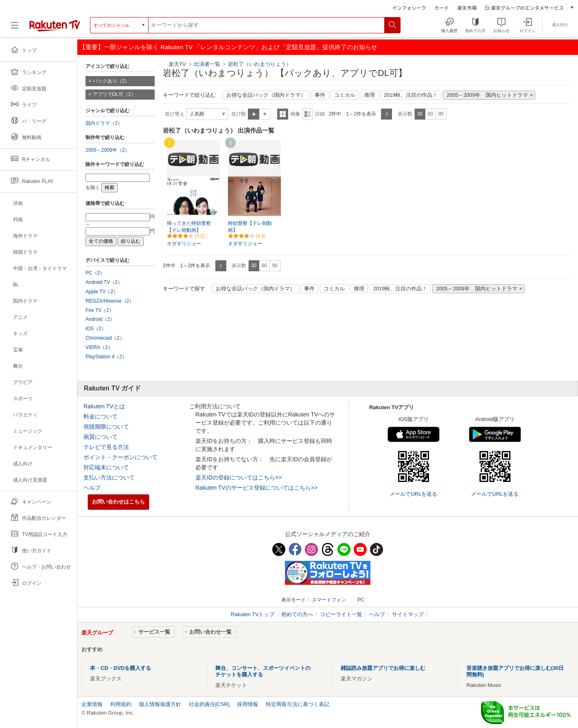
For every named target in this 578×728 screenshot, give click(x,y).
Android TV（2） (104, 282)
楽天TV (177, 64)
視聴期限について (106, 427)
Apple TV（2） (102, 292)
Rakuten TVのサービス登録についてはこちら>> (256, 488)
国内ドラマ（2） (104, 123)
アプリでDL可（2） (114, 94)
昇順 (254, 114)
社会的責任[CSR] (209, 704)
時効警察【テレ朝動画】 (250, 227)
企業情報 (92, 704)
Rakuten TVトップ (253, 614)
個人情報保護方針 (160, 704)
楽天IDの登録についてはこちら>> (239, 477)
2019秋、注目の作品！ (411, 95)
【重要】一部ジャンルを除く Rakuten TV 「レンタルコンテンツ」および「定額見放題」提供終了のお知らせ (228, 47)
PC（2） (95, 273)
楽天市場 (467, 8)
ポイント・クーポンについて (120, 457)
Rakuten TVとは (104, 406)
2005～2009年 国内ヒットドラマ (487, 95)
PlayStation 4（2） (106, 357)
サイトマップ (408, 614)
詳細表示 (308, 114)
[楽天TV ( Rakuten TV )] (55, 28)
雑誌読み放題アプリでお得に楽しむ (383, 668)
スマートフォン (329, 600)
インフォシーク (409, 8)
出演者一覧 (207, 64)
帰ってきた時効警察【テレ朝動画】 (189, 227)
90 (441, 114)
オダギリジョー (184, 244)
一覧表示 (283, 114)
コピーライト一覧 (341, 614)
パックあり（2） (111, 81)
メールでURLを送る (413, 494)
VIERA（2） (99, 347)
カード (442, 8)
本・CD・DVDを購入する (120, 668)
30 (419, 114)
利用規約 (121, 704)
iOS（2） (96, 329)
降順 (265, 114)
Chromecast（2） (105, 338)
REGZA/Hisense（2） (110, 301)
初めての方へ (297, 614)
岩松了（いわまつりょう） (260, 64)
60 (430, 114)
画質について (101, 437)
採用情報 (247, 704)
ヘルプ (92, 488)
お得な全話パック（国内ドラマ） (266, 95)
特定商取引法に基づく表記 (298, 704)
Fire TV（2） (100, 310)
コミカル (345, 95)
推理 (370, 95)
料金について (101, 416)
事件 (320, 95)
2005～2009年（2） (107, 150)
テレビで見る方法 (106, 447)
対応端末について (106, 467)
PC (361, 600)
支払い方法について (109, 477)
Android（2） (100, 319)
